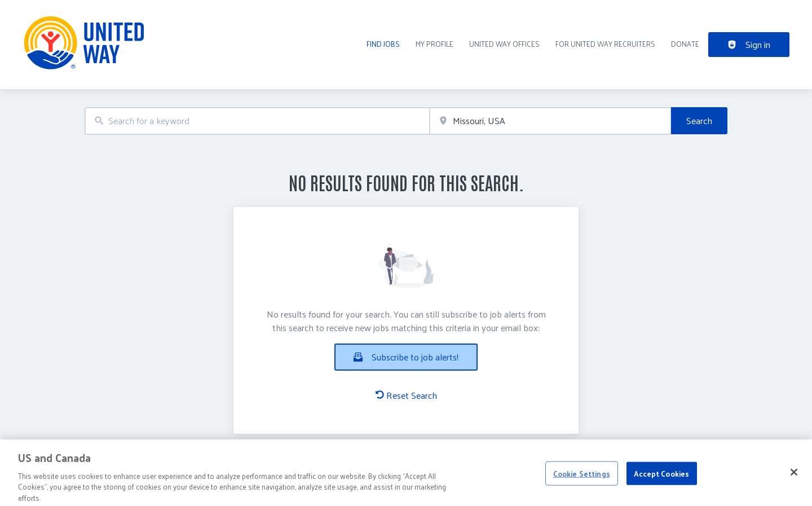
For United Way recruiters (605, 44)
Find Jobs (383, 44)
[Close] (794, 476)
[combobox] (257, 121)
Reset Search (406, 395)
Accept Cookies (661, 477)
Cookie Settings (582, 477)
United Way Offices (504, 44)
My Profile (434, 44)
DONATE (685, 44)
